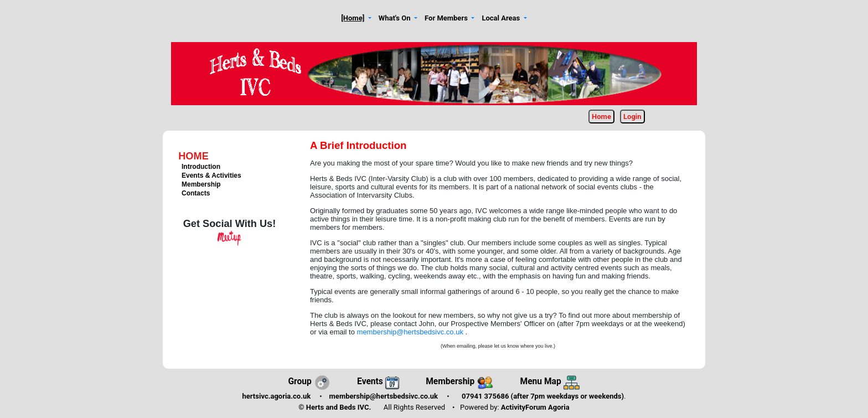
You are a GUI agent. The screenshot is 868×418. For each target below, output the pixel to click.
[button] (356, 19)
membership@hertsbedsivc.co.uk (411, 332)
